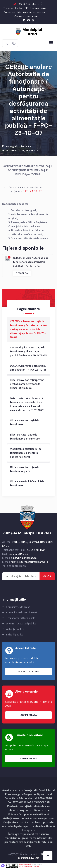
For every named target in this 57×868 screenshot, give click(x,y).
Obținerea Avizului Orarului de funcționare (27, 483)
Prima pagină (10, 146)
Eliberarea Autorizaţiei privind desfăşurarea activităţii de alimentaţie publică (27, 384)
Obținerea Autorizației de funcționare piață (25, 469)
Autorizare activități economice (20, 150)
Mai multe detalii (28, 672)
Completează (29, 715)
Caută (47, 576)
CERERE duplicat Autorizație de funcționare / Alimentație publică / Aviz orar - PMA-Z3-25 (28, 351)
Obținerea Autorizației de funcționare (25, 422)
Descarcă (22, 273)
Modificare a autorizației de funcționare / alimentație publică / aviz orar (26, 453)
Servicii (25, 146)
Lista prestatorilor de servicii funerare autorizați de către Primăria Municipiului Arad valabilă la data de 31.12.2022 (27, 404)
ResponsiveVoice (26, 864)
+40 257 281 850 (27, 4)
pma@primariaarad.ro (24, 558)
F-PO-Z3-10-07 (32, 191)
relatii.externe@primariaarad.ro (29, 562)
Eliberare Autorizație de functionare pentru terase (25, 437)
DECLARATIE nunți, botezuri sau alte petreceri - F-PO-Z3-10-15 (28, 368)
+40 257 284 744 (18, 554)
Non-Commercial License (29, 866)
